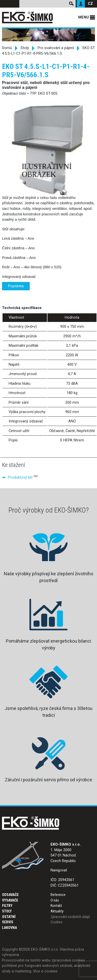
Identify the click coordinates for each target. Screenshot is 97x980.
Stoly (25, 48)
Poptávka (16, 286)
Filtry (7, 906)
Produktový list (20, 477)
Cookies (56, 922)
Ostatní (9, 917)
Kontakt (56, 906)
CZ (90, 4)
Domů (7, 48)
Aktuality (57, 911)
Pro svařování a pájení (56, 48)
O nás (55, 900)
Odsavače (10, 895)
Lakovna (10, 928)
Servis (8, 922)
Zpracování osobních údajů (70, 917)
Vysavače (10, 900)
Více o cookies (45, 971)
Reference (58, 895)
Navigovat (59, 870)
